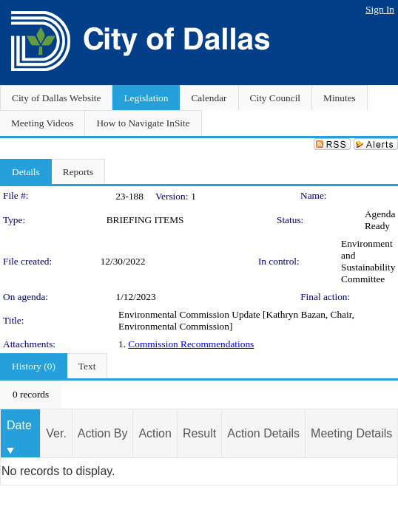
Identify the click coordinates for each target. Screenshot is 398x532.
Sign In (380, 9)
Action (155, 433)
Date (19, 425)
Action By (103, 433)
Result (199, 433)
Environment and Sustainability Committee (368, 261)
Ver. (56, 433)
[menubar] (31, 395)
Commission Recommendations (191, 344)
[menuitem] (31, 395)
